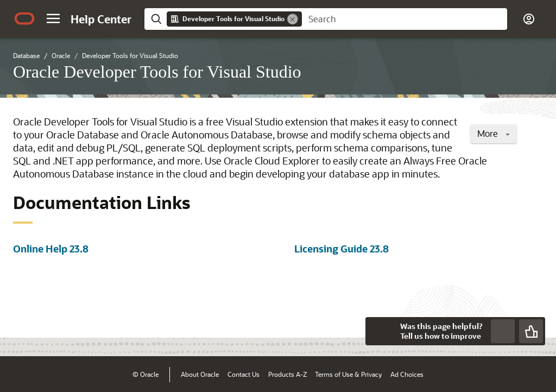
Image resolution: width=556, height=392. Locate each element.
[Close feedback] (380, 331)
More (494, 133)
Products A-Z (288, 374)
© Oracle (146, 374)
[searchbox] (405, 19)
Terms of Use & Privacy (348, 374)
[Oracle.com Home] (24, 18)
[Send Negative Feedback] (503, 331)
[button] (53, 18)
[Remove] (293, 19)
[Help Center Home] (101, 19)
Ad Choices (407, 374)
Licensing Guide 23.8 (342, 249)
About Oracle (200, 374)
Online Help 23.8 (51, 249)
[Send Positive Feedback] (531, 331)
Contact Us (244, 374)
